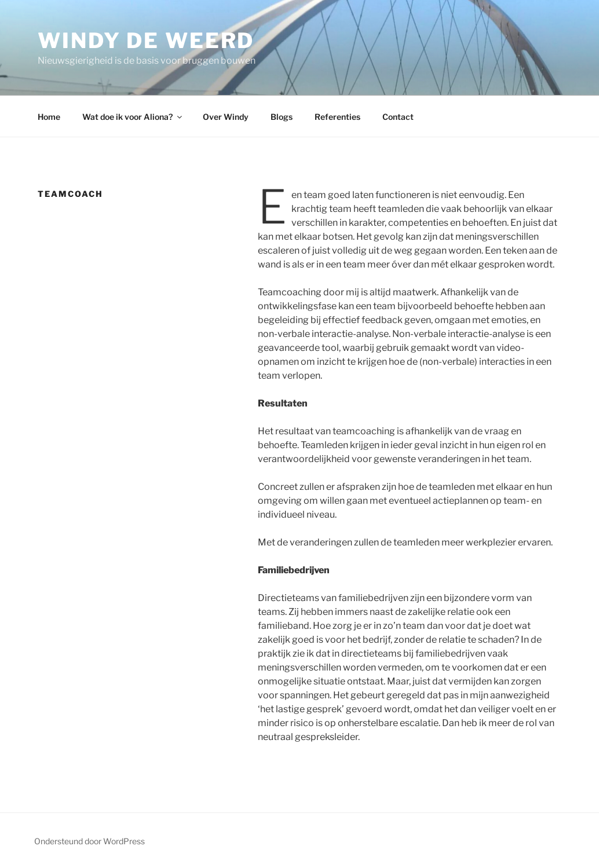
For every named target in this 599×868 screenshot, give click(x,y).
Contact (398, 117)
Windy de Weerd (146, 41)
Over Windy (226, 117)
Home (49, 117)
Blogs (282, 117)
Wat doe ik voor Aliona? (133, 117)
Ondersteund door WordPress (90, 841)
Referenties (337, 117)
